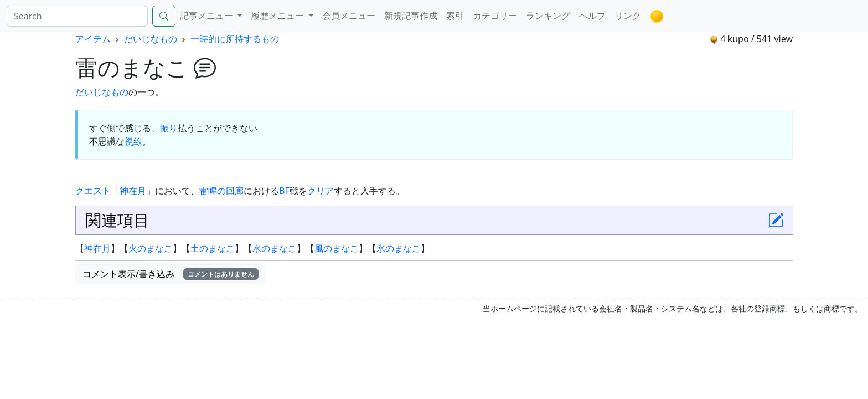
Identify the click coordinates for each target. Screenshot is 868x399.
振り (169, 128)
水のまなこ (275, 248)
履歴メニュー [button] (278, 16)
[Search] (77, 16)
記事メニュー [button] (208, 16)
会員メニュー (349, 16)
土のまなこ (213, 248)
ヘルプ (592, 16)
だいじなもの (151, 39)
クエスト (93, 191)
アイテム (93, 39)
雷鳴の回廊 (221, 191)
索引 (455, 16)
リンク (628, 16)
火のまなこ (151, 248)
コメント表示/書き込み (170, 274)
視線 (133, 141)
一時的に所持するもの (235, 39)
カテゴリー (495, 16)
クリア (321, 191)
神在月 (133, 191)
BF (284, 191)
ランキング (548, 16)
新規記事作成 (411, 16)
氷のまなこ (399, 248)
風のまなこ (337, 248)
